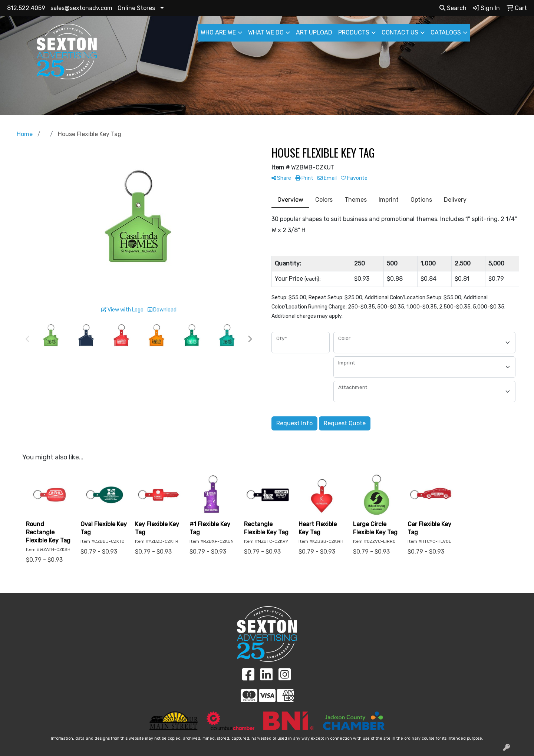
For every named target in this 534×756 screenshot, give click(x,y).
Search (453, 8)
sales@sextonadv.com (81, 8)
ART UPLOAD (314, 32)
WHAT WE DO (266, 32)
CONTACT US (400, 32)
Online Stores (136, 8)
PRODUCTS (354, 32)
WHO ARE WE (218, 32)
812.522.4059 (26, 8)
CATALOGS (446, 32)
